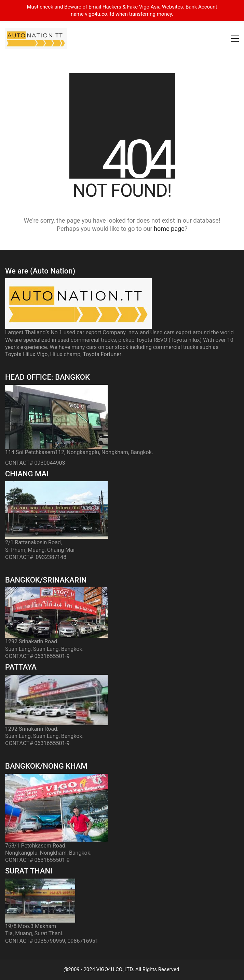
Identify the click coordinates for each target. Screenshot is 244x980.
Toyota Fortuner (102, 354)
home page (169, 229)
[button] (235, 39)
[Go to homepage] (36, 39)
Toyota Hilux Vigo (26, 354)
